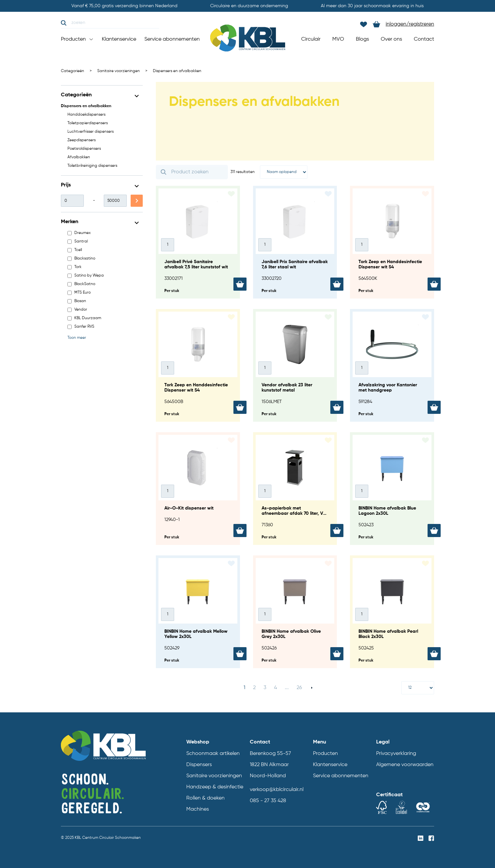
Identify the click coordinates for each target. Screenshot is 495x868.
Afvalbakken (79, 157)
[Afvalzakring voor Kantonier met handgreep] (392, 365)
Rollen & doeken (205, 798)
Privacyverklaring (396, 754)
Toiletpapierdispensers (88, 123)
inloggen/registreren (410, 24)
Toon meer (77, 338)
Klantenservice (119, 39)
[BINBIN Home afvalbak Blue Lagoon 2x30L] (392, 489)
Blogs (362, 39)
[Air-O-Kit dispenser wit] (198, 489)
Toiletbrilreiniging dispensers (92, 166)
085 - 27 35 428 (268, 801)
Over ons (391, 39)
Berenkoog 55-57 (270, 754)
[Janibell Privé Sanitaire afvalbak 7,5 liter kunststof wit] (198, 242)
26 (299, 688)
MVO (338, 39)
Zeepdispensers (82, 140)
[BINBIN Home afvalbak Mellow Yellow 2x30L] (198, 612)
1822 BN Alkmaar (269, 765)
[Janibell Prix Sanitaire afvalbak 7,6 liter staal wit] (295, 242)
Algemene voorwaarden (405, 765)
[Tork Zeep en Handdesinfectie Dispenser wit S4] (392, 242)
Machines (198, 809)
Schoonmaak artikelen (213, 754)
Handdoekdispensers (86, 115)
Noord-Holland (268, 776)
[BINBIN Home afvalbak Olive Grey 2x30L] (295, 612)
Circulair (311, 39)
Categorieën (73, 71)
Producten (77, 39)
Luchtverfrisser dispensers (91, 132)
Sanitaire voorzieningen (119, 71)
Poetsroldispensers (84, 149)
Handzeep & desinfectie (215, 787)
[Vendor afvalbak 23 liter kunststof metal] (295, 365)
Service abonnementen (172, 39)
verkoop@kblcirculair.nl (277, 790)
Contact (424, 39)
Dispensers (199, 765)
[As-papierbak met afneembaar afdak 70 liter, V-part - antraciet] (295, 489)
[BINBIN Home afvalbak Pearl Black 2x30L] (392, 612)
